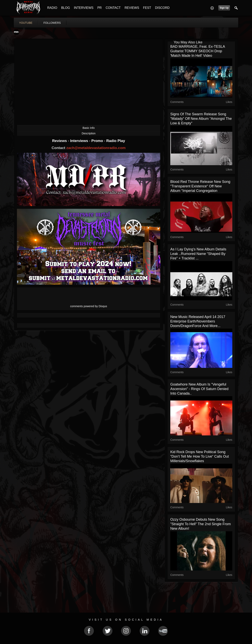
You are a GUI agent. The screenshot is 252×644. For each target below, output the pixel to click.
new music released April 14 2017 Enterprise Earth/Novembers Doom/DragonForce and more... (198, 321)
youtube (26, 23)
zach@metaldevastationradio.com (96, 148)
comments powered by (89, 306)
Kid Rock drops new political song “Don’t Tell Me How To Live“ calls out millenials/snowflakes (200, 456)
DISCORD (162, 8)
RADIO (52, 8)
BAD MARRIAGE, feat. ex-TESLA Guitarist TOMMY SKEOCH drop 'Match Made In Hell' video (198, 51)
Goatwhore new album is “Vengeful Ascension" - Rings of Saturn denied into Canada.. (199, 389)
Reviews (60, 141)
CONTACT (113, 8)
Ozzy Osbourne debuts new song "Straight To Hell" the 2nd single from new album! (201, 524)
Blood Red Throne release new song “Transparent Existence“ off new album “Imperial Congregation (200, 186)
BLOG (66, 8)
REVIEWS (132, 8)
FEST (147, 8)
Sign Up (224, 8)
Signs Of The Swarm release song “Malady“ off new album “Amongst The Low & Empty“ (201, 119)
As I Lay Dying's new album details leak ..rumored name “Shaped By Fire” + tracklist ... (198, 254)
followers (52, 23)
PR (99, 8)
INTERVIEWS (84, 8)
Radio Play (116, 141)
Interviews (80, 141)
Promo (98, 141)
